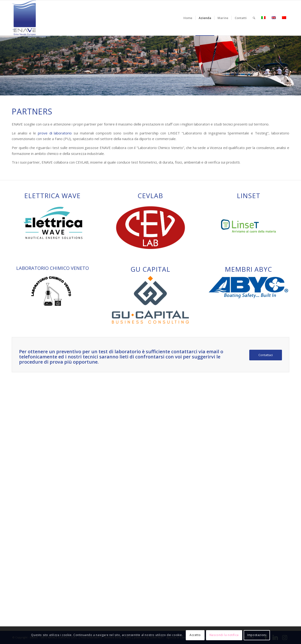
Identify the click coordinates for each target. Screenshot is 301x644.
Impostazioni (257, 635)
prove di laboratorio (55, 133)
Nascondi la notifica (224, 635)
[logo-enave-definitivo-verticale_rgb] (24, 18)
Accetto (195, 635)
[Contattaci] (266, 355)
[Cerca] (254, 18)
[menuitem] (188, 18)
